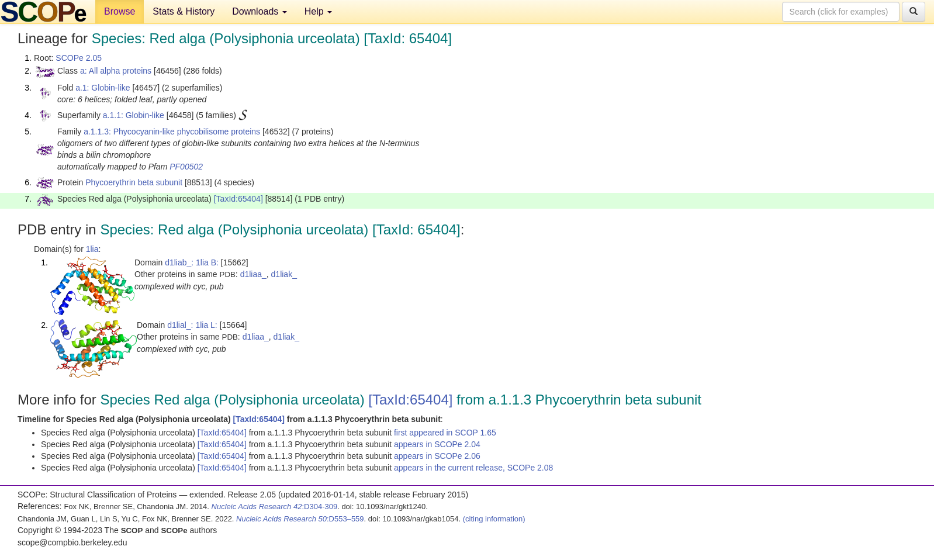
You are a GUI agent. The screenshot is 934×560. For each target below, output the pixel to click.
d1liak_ (284, 274)
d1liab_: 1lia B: (192, 262)
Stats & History (184, 11)
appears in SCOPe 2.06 (437, 456)
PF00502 (186, 167)
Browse (120, 11)
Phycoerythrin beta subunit (134, 182)
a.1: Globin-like (103, 88)
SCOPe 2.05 (79, 58)
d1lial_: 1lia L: (192, 325)
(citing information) (494, 519)
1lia (92, 249)
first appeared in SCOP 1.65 (445, 433)
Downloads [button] (260, 11)
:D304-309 (275, 507)
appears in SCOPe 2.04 (437, 444)
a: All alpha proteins (116, 71)
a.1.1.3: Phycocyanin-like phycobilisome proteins (172, 132)
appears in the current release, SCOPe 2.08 (473, 468)
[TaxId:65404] (238, 199)
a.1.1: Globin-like (134, 115)
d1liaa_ (253, 274)
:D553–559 (300, 519)
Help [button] (318, 11)
